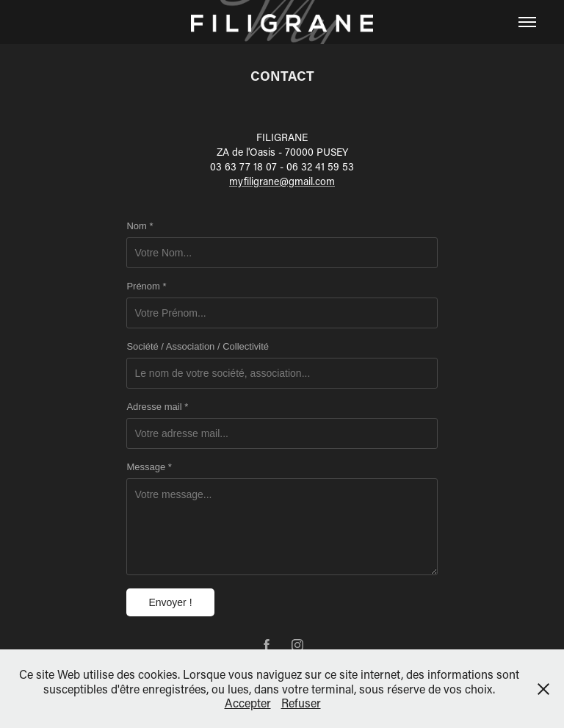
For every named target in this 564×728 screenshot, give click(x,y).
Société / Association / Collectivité (198, 347)
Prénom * (146, 286)
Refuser (301, 703)
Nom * (140, 226)
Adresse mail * (157, 407)
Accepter (248, 703)
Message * (149, 467)
